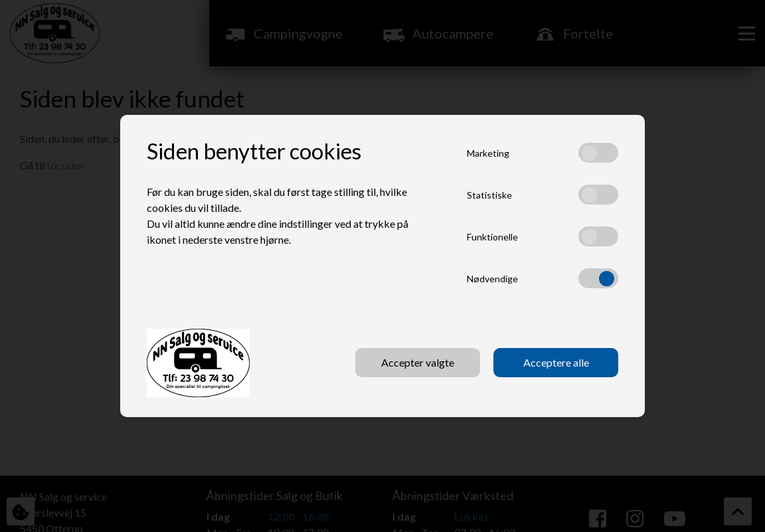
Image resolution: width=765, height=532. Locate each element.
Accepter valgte (418, 362)
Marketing (488, 153)
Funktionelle (492, 237)
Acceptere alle (556, 362)
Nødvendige (492, 279)
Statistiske (489, 195)
